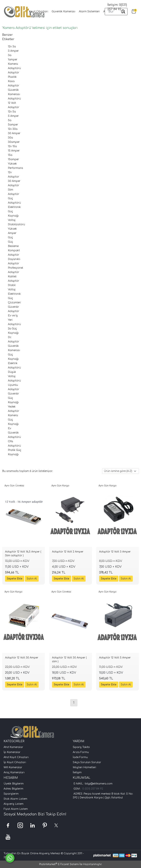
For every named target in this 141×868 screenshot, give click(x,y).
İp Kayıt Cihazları (15, 762)
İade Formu (80, 757)
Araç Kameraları (14, 772)
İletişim (77, 772)
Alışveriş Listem (14, 804)
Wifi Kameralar (13, 767)
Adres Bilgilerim (13, 789)
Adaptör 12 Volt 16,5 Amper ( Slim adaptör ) (23, 554)
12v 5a (12, 112)
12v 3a (12, 47)
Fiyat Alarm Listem (16, 809)
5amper (13, 125)
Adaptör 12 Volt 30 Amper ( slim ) (69, 660)
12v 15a (12, 146)
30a (10, 138)
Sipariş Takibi (81, 747)
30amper (14, 142)
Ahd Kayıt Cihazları (16, 757)
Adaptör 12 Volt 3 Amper (115, 552)
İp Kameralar (12, 752)
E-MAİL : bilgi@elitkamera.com (93, 784)
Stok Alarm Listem (15, 799)
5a (10, 120)
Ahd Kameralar (13, 747)
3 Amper (13, 51)
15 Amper (14, 151)
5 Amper (13, 116)
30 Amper (14, 133)
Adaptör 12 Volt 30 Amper (22, 658)
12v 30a (13, 129)
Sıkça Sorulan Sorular (87, 762)
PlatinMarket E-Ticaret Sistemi (59, 864)
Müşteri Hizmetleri (84, 767)
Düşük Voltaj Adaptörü (14, 376)
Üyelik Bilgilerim (14, 784)
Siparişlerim (11, 794)
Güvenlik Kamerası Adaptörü (14, 94)
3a (10, 55)
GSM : (78, 789)
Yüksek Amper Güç (12, 233)
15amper (13, 159)
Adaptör (14, 73)
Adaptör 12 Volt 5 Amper (115, 658)
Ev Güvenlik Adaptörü (14, 433)
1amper (13, 60)
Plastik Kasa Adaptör (14, 81)
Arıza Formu (81, 752)
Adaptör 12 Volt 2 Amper (68, 552)
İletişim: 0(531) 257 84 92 (117, 7)
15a (10, 155)
